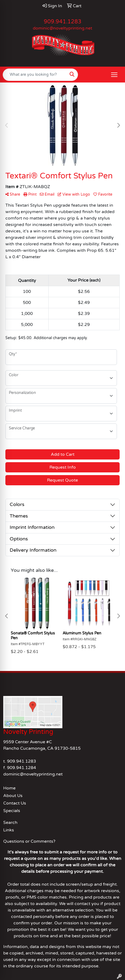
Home (9, 788)
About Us (13, 796)
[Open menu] (114, 75)
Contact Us (15, 803)
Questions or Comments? (29, 841)
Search (10, 823)
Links (9, 830)
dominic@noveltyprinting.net (62, 28)
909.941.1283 (63, 22)
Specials (12, 811)
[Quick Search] (35, 75)
